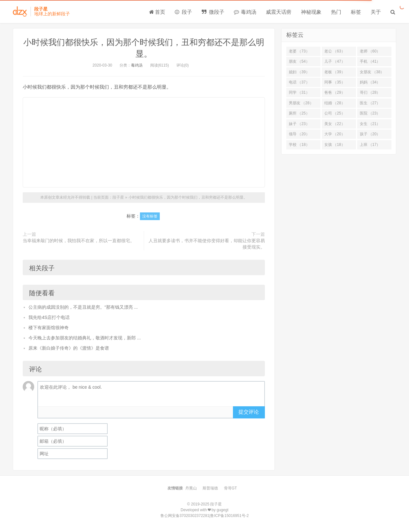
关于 (376, 12)
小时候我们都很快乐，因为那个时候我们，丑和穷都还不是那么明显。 (188, 197)
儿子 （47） (335, 61)
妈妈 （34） (370, 82)
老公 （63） (335, 51)
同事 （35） (335, 82)
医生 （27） (370, 103)
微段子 (213, 12)
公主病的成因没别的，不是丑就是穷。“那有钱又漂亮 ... (83, 307)
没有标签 (150, 216)
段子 (183, 12)
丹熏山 (191, 488)
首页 (157, 12)
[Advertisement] (144, 142)
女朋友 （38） (372, 72)
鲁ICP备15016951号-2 (229, 516)
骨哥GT (231, 488)
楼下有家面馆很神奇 (49, 328)
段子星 (118, 197)
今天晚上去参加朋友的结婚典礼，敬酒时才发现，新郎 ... (85, 338)
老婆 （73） (299, 51)
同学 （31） (299, 92)
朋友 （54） (299, 61)
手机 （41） (370, 61)
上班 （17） (370, 145)
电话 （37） (299, 82)
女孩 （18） (335, 145)
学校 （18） (299, 145)
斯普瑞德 (210, 488)
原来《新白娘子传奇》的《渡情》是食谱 (69, 348)
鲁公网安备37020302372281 (185, 516)
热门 (336, 12)
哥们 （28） (370, 92)
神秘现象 (311, 12)
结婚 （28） (335, 103)
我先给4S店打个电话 (49, 317)
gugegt (223, 510)
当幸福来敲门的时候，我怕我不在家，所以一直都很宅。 (79, 241)
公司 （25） (335, 113)
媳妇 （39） (299, 72)
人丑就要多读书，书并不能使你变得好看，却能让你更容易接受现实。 (207, 244)
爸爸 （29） (335, 92)
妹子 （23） (299, 124)
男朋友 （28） (301, 103)
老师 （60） (370, 51)
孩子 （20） (370, 134)
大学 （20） (335, 134)
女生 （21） (370, 124)
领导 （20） (299, 134)
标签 (356, 12)
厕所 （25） (299, 113)
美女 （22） (335, 124)
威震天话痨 (279, 12)
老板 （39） (335, 72)
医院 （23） (370, 113)
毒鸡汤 (245, 12)
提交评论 (249, 412)
